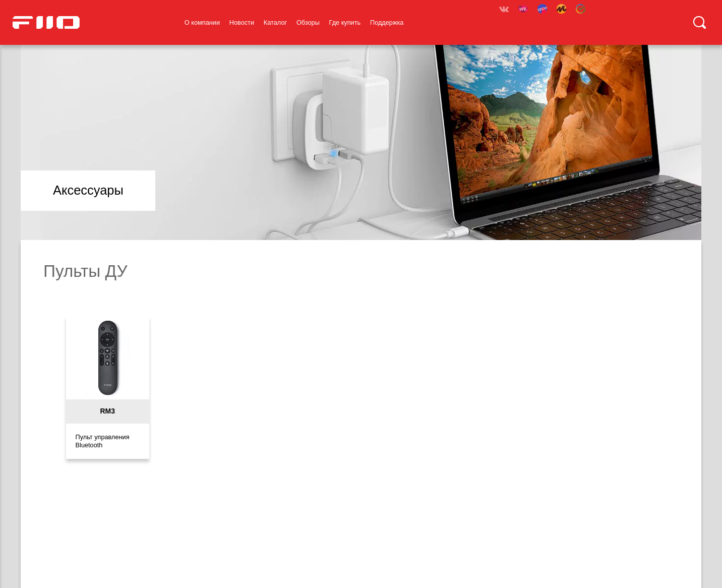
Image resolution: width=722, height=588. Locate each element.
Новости (242, 22)
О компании (202, 22)
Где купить (345, 22)
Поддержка (387, 22)
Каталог (275, 22)
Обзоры (308, 22)
